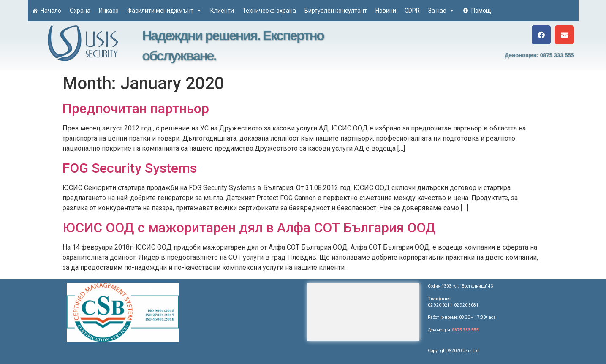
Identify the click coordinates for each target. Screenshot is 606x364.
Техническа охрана (269, 11)
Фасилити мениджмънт (164, 11)
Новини (386, 11)
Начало (51, 11)
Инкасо (109, 11)
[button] (541, 35)
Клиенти (222, 11)
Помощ (481, 11)
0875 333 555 (465, 330)
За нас (441, 11)
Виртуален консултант (336, 11)
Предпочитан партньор (136, 109)
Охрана (80, 11)
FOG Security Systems (130, 168)
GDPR (412, 11)
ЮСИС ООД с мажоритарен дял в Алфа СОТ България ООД (249, 228)
